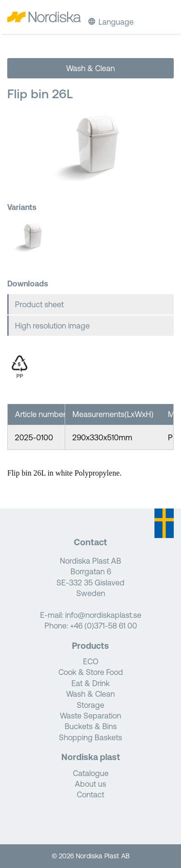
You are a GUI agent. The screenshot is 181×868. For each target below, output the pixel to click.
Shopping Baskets (90, 737)
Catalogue (91, 773)
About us (90, 784)
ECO (91, 661)
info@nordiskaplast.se (103, 615)
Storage (90, 705)
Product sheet (39, 304)
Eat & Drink (90, 683)
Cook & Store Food (91, 672)
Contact (90, 794)
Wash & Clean (90, 68)
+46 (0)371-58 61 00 (104, 626)
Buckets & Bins (91, 726)
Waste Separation (90, 716)
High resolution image (52, 326)
